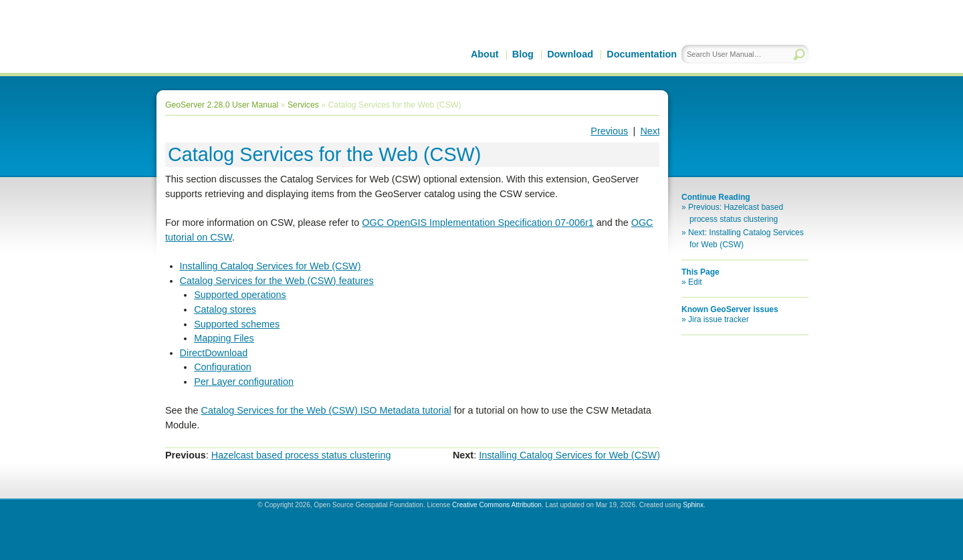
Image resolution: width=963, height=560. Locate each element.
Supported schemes (237, 324)
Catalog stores (225, 309)
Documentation (642, 54)
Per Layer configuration (244, 382)
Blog (523, 54)
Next (650, 131)
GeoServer (269, 51)
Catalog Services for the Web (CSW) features (277, 281)
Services (303, 105)
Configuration (223, 367)
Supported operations (240, 295)
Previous (609, 131)
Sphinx (693, 505)
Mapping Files (224, 338)
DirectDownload (214, 353)
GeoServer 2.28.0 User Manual (222, 105)
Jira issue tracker (719, 319)
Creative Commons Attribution (497, 505)
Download (570, 54)
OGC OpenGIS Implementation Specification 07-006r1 (477, 223)
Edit (695, 282)
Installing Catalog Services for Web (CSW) (271, 266)
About (485, 54)
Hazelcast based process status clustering (301, 455)
